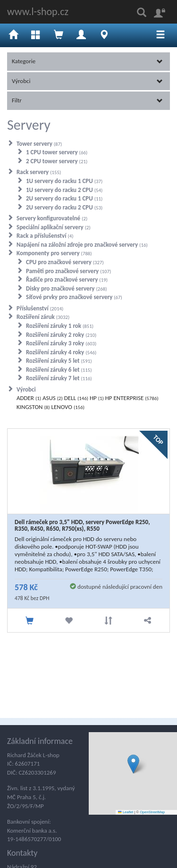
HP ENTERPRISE (132, 398)
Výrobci (87, 81)
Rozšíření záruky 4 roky (61, 352)
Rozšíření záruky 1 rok (60, 326)
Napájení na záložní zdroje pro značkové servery (82, 245)
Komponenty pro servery (54, 253)
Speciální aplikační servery (54, 227)
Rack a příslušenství (45, 236)
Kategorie (87, 61)
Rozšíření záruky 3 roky (61, 343)
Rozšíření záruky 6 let (59, 370)
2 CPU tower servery (57, 161)
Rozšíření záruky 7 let (59, 378)
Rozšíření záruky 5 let (59, 361)
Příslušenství (40, 308)
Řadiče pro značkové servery (67, 280)
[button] (133, 764)
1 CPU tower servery (57, 152)
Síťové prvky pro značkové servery (74, 297)
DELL (76, 398)
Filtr (87, 100)
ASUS (53, 398)
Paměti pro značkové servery (68, 271)
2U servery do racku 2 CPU (64, 207)
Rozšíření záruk (43, 317)
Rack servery (39, 172)
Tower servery (39, 144)
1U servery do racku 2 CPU (64, 190)
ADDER (29, 398)
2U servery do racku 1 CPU (64, 198)
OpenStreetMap (152, 812)
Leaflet (126, 812)
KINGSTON (33, 407)
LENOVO (67, 407)
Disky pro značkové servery (67, 288)
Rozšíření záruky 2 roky (61, 335)
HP (97, 398)
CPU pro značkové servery (65, 262)
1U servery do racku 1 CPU (64, 181)
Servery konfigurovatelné (52, 218)
